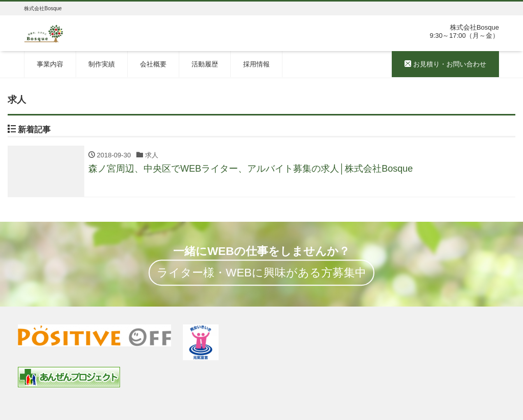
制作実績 (102, 64)
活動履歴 (205, 64)
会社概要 (153, 64)
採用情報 (256, 64)
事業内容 (50, 64)
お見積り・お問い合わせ (445, 64)
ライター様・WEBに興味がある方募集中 (261, 273)
